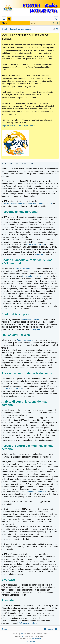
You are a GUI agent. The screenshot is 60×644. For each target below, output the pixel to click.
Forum (10, 19)
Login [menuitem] (57, 19)
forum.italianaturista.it (36, 245)
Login (5, 23)
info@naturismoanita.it (36, 492)
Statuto (38, 255)
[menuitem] (57, 29)
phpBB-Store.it (36, 639)
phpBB (23, 634)
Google (35, 329)
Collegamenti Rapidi (5, 19)
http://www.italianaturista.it (13, 204)
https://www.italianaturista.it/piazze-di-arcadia (21, 126)
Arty (22, 636)
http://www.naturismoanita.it (38, 204)
